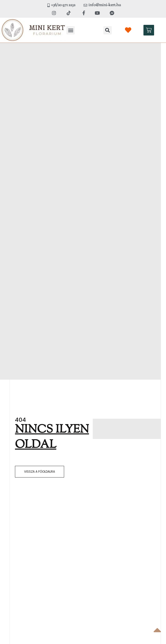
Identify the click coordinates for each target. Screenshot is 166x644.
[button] (71, 30)
